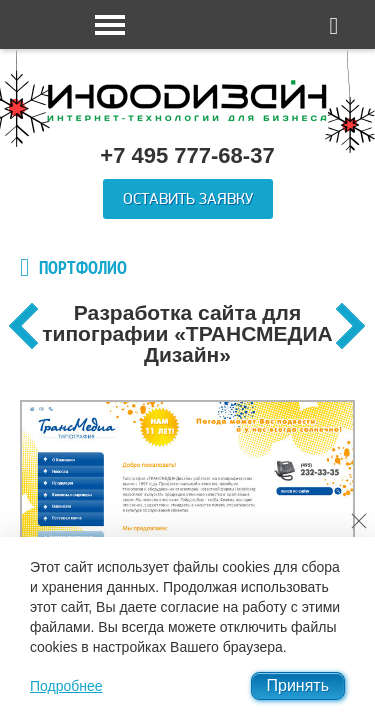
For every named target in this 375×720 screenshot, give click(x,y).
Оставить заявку (188, 199)
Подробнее (66, 686)
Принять (298, 685)
